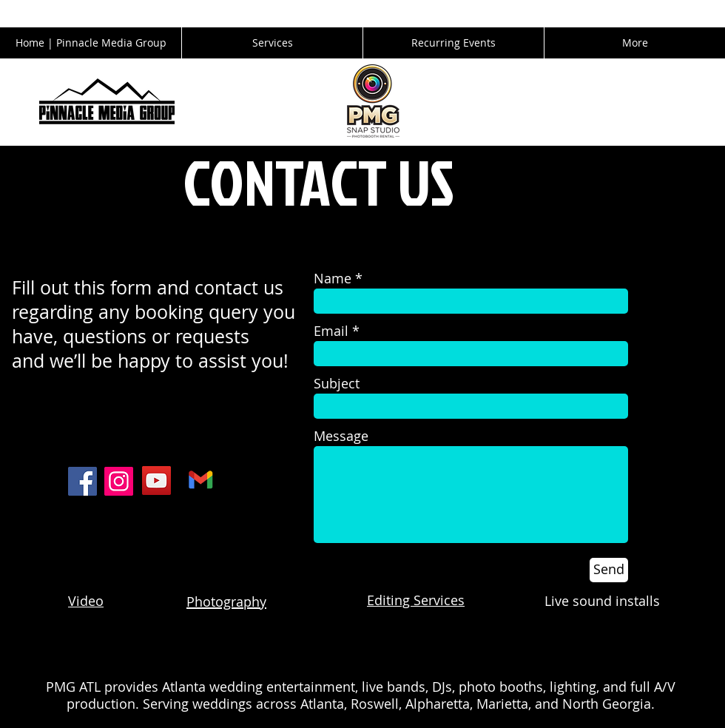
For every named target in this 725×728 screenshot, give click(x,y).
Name (333, 278)
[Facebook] (82, 481)
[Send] (609, 570)
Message (341, 436)
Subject (337, 383)
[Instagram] (119, 481)
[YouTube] (156, 481)
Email (331, 331)
